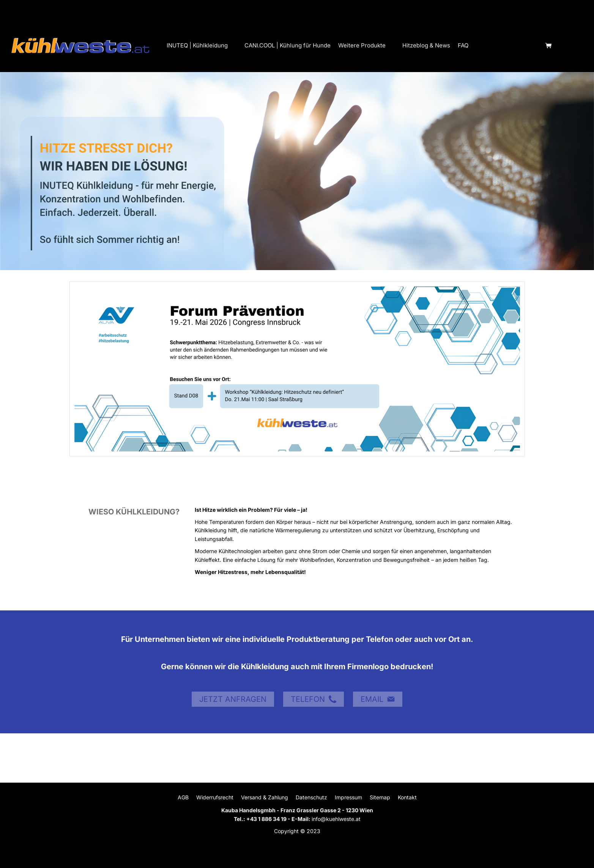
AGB (183, 797)
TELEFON (314, 699)
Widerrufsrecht (215, 797)
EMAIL (378, 699)
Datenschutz (311, 797)
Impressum (348, 797)
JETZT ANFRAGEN (233, 699)
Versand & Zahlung (265, 797)
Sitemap (380, 797)
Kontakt (407, 797)
